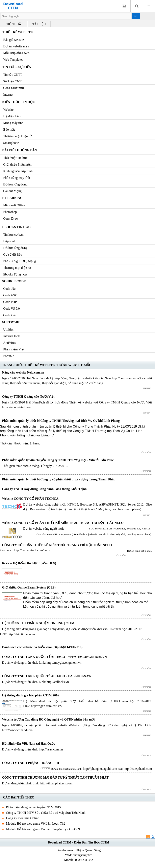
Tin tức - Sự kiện (17, 67)
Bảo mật (9, 129)
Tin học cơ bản (13, 235)
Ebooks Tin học (16, 227)
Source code (14, 281)
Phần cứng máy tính (17, 178)
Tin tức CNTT (13, 75)
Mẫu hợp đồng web (16, 53)
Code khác (10, 315)
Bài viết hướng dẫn (20, 150)
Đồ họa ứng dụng (15, 184)
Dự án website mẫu (16, 46)
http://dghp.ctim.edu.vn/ (47, 706)
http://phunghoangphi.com (100, 769)
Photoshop (10, 212)
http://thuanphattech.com (56, 783)
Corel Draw (11, 219)
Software (11, 322)
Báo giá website (14, 40)
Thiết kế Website (18, 32)
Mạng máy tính (13, 123)
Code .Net (10, 289)
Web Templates (13, 60)
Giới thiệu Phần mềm (18, 164)
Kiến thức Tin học (19, 102)
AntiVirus (10, 343)
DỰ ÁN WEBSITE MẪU (74, 365)
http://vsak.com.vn (51, 749)
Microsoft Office (14, 205)
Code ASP (10, 295)
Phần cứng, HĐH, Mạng (20, 261)
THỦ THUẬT (14, 24)
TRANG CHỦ (12, 365)
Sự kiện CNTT (13, 81)
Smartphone (11, 143)
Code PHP (10, 302)
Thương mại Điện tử (17, 136)
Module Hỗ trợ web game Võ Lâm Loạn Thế (36, 823)
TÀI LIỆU (39, 24)
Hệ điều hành (12, 116)
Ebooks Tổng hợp (15, 274)
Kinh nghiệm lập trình (18, 171)
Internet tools (12, 336)
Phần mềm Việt (14, 349)
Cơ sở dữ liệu (13, 254)
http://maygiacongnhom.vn (64, 663)
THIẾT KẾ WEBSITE (40, 365)
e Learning (12, 198)
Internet (8, 95)
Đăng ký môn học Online (23, 818)
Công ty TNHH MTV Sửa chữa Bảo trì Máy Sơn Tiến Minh (46, 813)
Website (8, 110)
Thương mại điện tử (17, 268)
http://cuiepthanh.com (138, 769)
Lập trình (9, 241)
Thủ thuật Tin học (15, 158)
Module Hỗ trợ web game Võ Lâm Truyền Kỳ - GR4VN (43, 829)
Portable (9, 356)
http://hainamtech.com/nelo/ (32, 550)
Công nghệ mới (14, 88)
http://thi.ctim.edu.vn (21, 634)
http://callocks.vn (58, 682)
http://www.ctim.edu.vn (17, 730)
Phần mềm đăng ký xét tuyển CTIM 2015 (33, 807)
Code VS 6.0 (11, 309)
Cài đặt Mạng (12, 191)
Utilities (8, 329)
